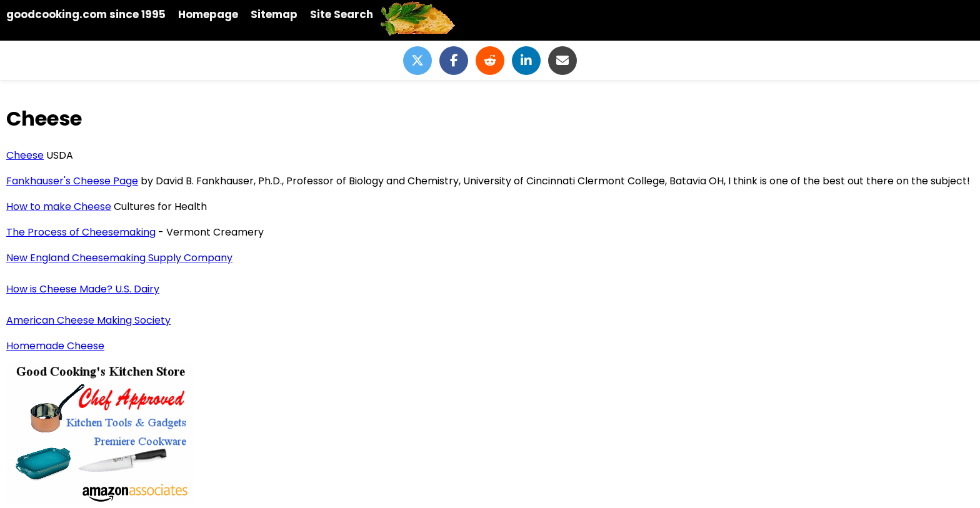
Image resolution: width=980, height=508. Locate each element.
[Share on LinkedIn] (526, 61)
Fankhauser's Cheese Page (72, 181)
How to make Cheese (59, 207)
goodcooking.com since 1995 (86, 14)
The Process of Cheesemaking (81, 232)
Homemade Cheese (55, 346)
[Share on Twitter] (417, 61)
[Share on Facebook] (454, 61)
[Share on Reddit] (490, 61)
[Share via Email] (562, 61)
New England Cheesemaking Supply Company (119, 258)
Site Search (342, 14)
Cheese (25, 155)
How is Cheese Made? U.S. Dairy (83, 289)
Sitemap (274, 14)
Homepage (208, 14)
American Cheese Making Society (88, 320)
